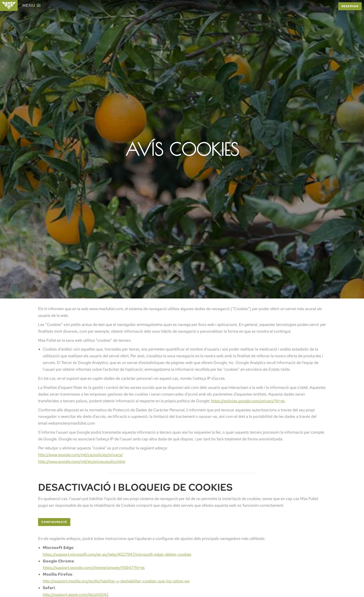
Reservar (350, 6)
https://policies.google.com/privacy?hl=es (248, 401)
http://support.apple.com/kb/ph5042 (76, 594)
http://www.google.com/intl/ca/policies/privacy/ (81, 455)
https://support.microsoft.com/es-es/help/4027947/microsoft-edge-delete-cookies (117, 554)
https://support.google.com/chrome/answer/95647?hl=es (94, 568)
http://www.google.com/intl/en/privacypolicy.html (82, 461)
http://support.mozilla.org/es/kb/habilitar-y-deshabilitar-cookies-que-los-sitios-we (116, 581)
